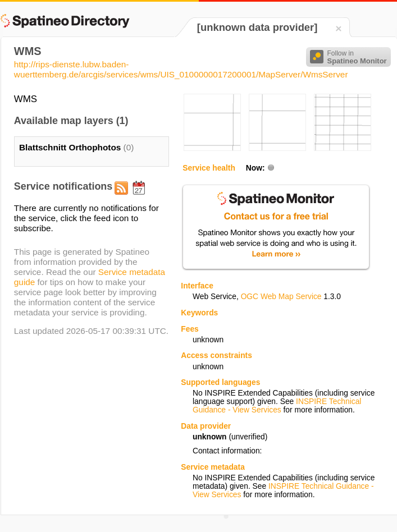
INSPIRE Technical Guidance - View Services (277, 406)
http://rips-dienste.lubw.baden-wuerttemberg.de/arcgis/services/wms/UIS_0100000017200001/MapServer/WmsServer (181, 69)
